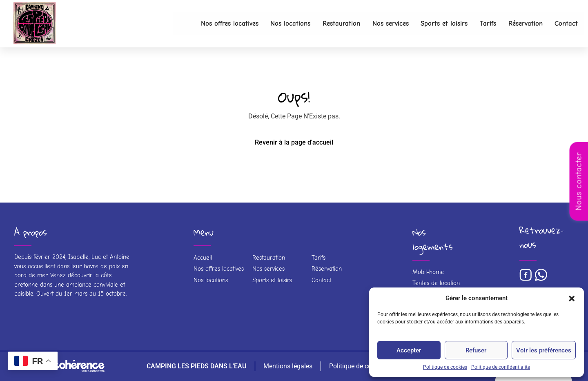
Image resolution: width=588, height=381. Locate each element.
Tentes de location (436, 283)
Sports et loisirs (436, 23)
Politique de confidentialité (501, 367)
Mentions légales (286, 366)
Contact (565, 23)
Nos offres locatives (208, 23)
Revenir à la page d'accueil (294, 142)
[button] (572, 298)
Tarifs (482, 23)
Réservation (522, 23)
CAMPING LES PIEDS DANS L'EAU (195, 366)
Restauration (326, 23)
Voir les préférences (544, 350)
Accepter (409, 350)
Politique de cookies (445, 367)
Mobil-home (428, 272)
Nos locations (273, 23)
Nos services (379, 23)
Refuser (476, 350)
